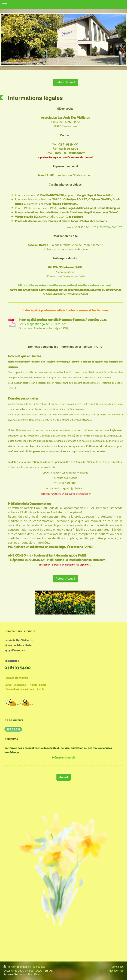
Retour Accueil (65, 82)
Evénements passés (64, 758)
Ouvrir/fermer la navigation (64, 5)
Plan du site (38, 967)
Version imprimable (17, 967)
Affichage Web (115, 971)
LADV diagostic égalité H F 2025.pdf (43, 324)
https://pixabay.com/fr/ (106, 227)
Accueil (64, 777)
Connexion (118, 967)
